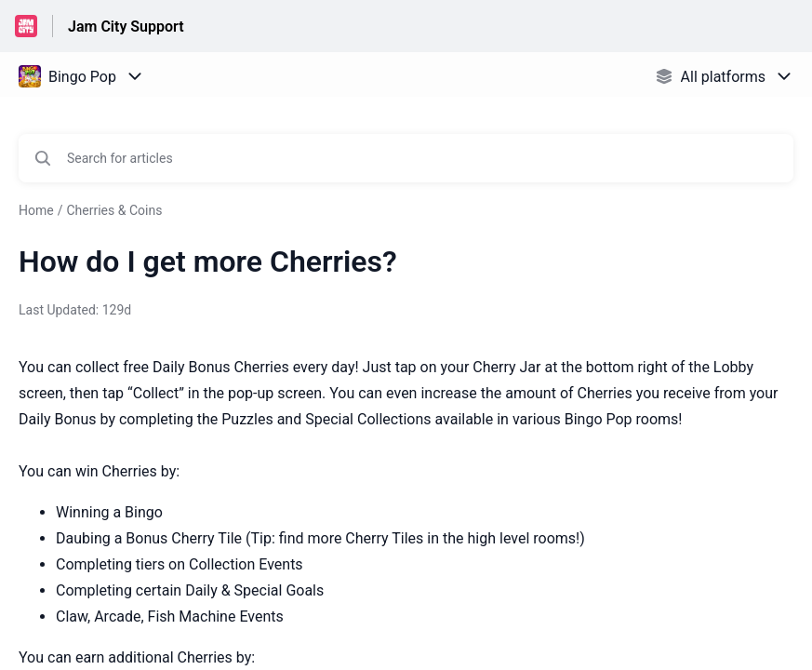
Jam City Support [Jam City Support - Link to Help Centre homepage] (126, 27)
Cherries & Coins (114, 210)
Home (36, 210)
